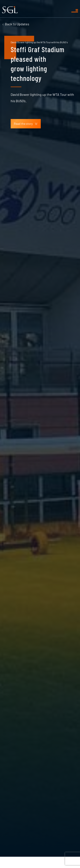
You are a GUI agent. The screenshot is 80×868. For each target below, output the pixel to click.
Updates (17, 24)
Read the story (26, 124)
